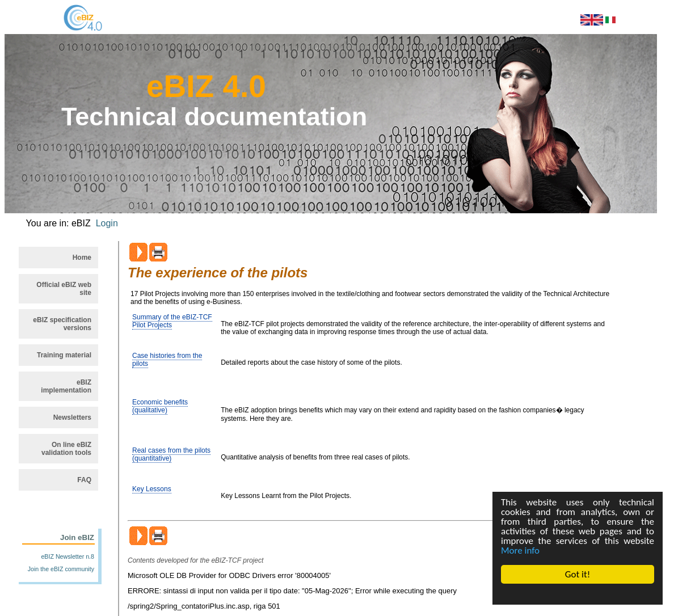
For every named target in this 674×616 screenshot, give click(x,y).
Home (82, 258)
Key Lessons (152, 489)
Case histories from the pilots (167, 360)
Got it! (578, 574)
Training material (64, 355)
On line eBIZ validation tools (66, 449)
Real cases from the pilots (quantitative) (171, 454)
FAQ (84, 480)
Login (107, 223)
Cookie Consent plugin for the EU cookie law (578, 594)
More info (520, 550)
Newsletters (72, 417)
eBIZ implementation (66, 386)
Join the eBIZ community (61, 569)
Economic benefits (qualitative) (160, 406)
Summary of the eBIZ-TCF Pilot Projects (172, 321)
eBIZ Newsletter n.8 (68, 556)
